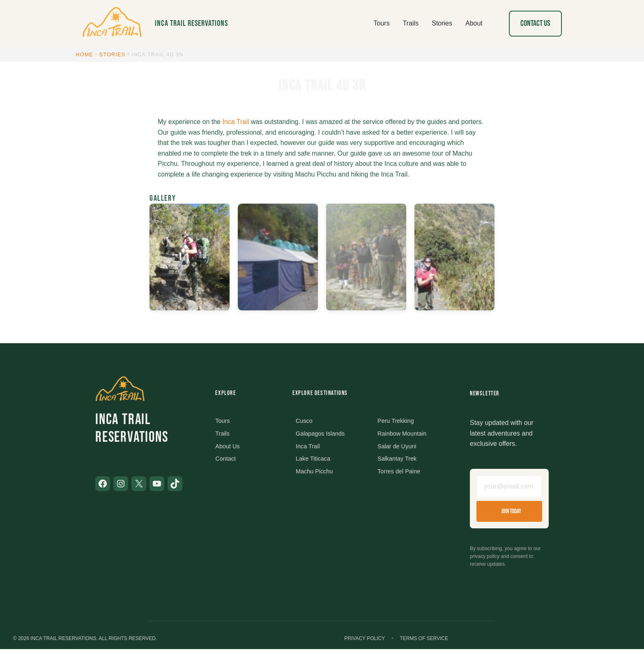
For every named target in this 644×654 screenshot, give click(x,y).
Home (84, 54)
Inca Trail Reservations (191, 23)
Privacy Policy (365, 643)
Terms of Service (424, 643)
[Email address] (509, 489)
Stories (113, 54)
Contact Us (535, 23)
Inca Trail (236, 122)
